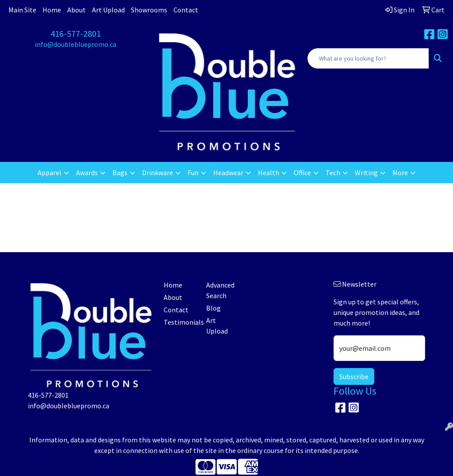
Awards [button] (87, 173)
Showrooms (149, 10)
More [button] (400, 173)
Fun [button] (193, 173)
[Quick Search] (368, 58)
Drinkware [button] (157, 173)
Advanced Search (220, 290)
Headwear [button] (228, 173)
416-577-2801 (76, 33)
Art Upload (108, 10)
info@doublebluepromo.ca (76, 44)
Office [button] (302, 173)
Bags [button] (120, 173)
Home (52, 10)
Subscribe (354, 376)
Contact (186, 10)
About (77, 10)
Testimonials (180, 322)
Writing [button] (366, 173)
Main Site (22, 10)
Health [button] (269, 173)
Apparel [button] (50, 173)
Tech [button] (333, 173)
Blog (213, 308)
